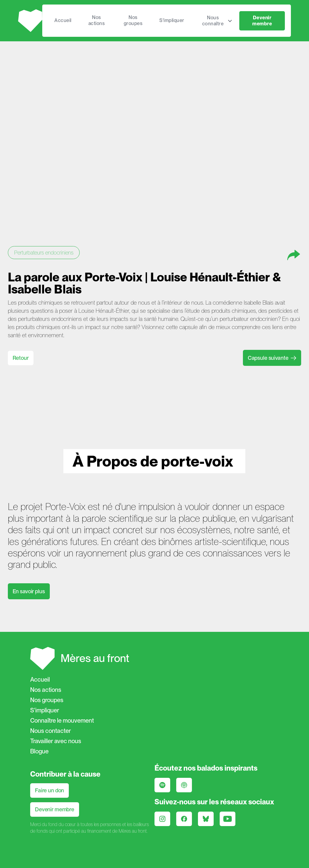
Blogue (39, 751)
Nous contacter (51, 731)
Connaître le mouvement (62, 721)
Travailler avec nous (56, 741)
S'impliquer (172, 20)
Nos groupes (133, 20)
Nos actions (97, 20)
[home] (30, 21)
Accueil (63, 20)
